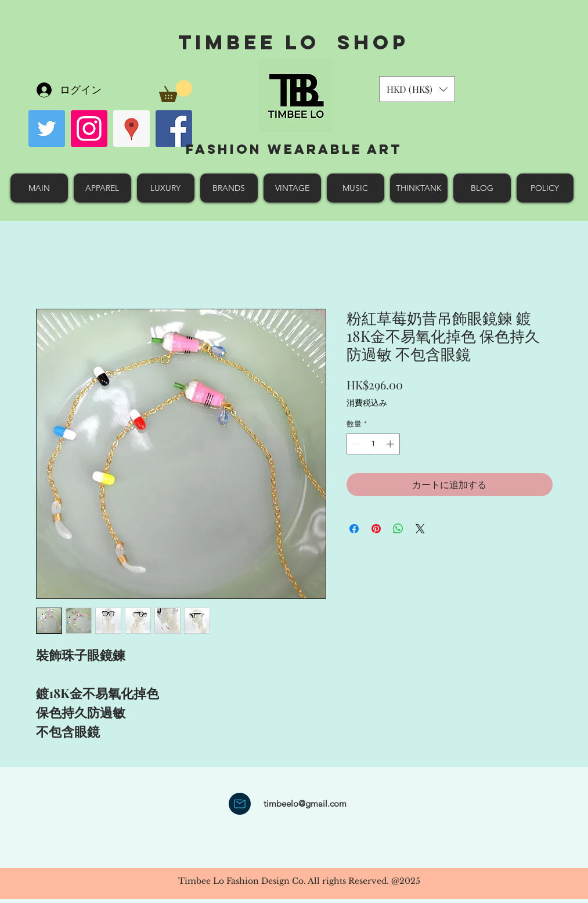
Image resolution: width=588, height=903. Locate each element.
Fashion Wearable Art (294, 149)
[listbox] (417, 89)
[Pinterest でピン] (376, 529)
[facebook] (174, 129)
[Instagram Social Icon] (89, 129)
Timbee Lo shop (293, 42)
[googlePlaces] (131, 129)
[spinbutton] (373, 444)
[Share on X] (420, 529)
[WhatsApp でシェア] (398, 529)
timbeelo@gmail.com (305, 803)
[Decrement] (355, 444)
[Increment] (391, 444)
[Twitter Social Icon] (47, 129)
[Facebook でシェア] (354, 529)
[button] (176, 91)
